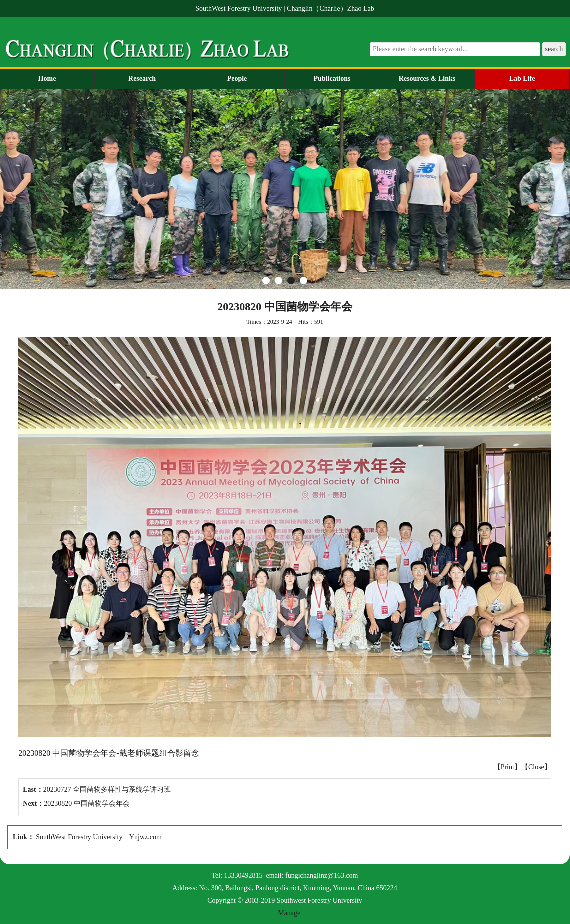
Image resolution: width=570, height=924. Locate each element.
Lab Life (522, 79)
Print (508, 767)
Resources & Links (427, 79)
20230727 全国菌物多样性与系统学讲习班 (107, 789)
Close (536, 767)
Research (142, 79)
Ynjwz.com (146, 837)
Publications (332, 79)
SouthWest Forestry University (79, 837)
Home (47, 79)
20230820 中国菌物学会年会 (87, 803)
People (237, 79)
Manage (289, 913)
